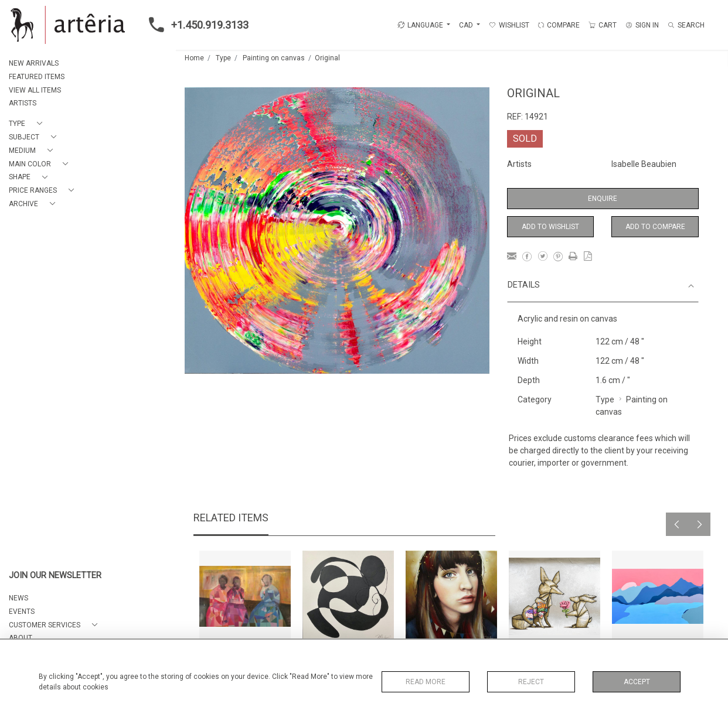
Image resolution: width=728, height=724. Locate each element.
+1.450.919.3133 (195, 25)
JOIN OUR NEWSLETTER (55, 576)
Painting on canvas (274, 58)
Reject (531, 682)
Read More (426, 682)
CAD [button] (467, 25)
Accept (637, 682)
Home (194, 58)
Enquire (603, 199)
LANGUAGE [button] (420, 25)
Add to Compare (655, 227)
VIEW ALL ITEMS (35, 90)
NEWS (18, 598)
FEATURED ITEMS (37, 77)
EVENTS (22, 612)
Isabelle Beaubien (644, 164)
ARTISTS (23, 103)
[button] (28, 124)
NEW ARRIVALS (34, 63)
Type (223, 58)
